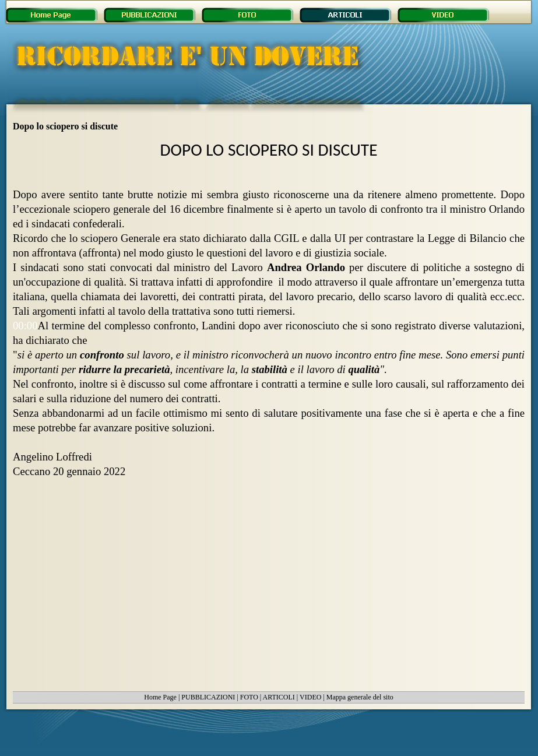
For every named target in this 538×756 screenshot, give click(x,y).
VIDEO (310, 697)
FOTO (249, 697)
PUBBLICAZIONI (208, 697)
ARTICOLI (279, 697)
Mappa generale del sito (360, 697)
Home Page (160, 697)
